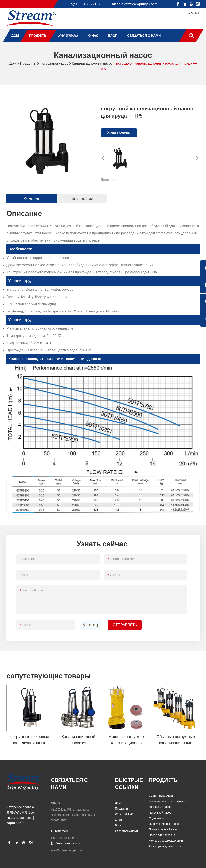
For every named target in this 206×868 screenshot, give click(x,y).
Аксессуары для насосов (165, 846)
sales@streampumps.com (137, 4)
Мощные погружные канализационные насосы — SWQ (127, 742)
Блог (118, 825)
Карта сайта (15, 823)
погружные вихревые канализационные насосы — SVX (30, 742)
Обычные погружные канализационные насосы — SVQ (176, 742)
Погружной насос (54, 63)
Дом (12, 63)
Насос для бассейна (162, 835)
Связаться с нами (126, 831)
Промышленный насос (164, 829)
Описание (31, 199)
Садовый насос (159, 818)
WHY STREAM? (124, 814)
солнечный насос (160, 807)
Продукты (27, 63)
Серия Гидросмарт (161, 795)
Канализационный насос (92, 63)
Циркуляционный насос (164, 824)
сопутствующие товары (49, 676)
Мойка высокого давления (166, 840)
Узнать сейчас (119, 132)
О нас (119, 820)
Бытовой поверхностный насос (169, 801)
